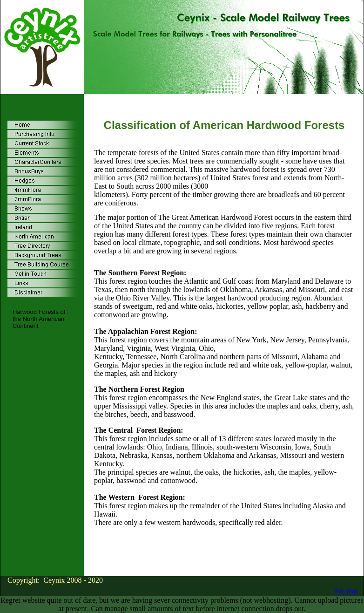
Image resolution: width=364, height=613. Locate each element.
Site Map (347, 591)
